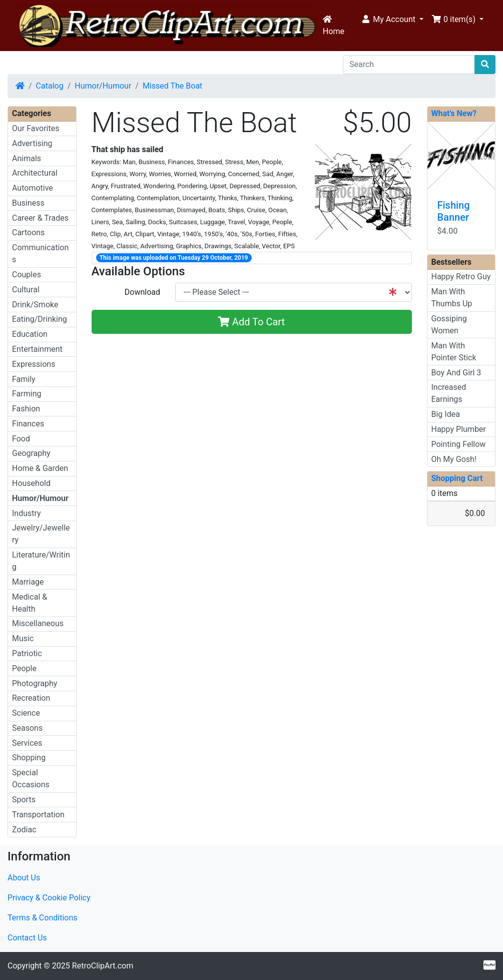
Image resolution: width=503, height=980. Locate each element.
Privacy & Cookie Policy (49, 898)
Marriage (28, 582)
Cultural (26, 290)
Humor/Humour (103, 86)
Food (21, 439)
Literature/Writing (41, 561)
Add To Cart (251, 322)
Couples (27, 275)
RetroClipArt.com (103, 966)
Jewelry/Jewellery (41, 534)
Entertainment (37, 349)
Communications (40, 254)
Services (27, 743)
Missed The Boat (172, 86)
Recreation (31, 698)
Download (142, 292)
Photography (35, 683)
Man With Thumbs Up (452, 298)
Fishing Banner (454, 211)
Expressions (34, 364)
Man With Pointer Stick (454, 352)
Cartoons (28, 232)
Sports (24, 800)
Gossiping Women (449, 325)
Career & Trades (40, 218)
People (24, 668)
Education (30, 334)
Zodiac (24, 830)
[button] (392, 20)
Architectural (35, 173)
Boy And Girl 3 (456, 373)
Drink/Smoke (35, 305)
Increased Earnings (449, 393)
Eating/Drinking (40, 319)
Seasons (27, 728)
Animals (27, 158)
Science (26, 713)
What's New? (454, 113)
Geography (31, 453)
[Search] (409, 65)
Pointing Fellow (459, 444)
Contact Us (27, 938)
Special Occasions (31, 779)
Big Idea (446, 414)
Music (23, 638)
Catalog (50, 86)
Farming (27, 394)
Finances (28, 424)
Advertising (32, 143)
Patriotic (27, 653)
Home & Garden (40, 468)
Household (31, 483)
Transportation (38, 815)
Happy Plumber (459, 429)
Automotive (33, 188)
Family (24, 379)
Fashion (26, 409)
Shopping (29, 758)
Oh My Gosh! (454, 459)
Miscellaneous (38, 623)
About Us (24, 878)
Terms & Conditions (43, 918)
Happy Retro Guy (461, 277)
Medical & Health (30, 603)
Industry (27, 513)
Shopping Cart (457, 478)
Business (28, 203)
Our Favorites (36, 128)
